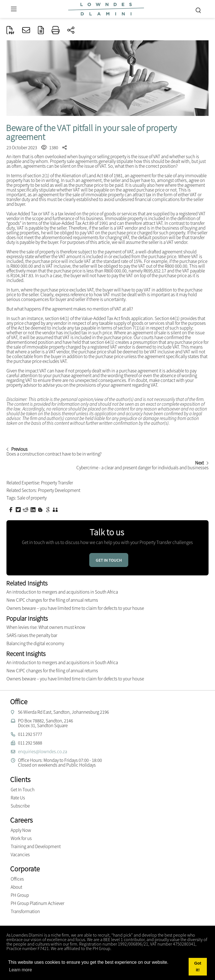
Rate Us (18, 798)
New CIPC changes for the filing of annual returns (52, 600)
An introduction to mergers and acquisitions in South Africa (62, 592)
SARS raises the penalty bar (32, 635)
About (16, 887)
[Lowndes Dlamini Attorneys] (106, 8)
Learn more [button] (20, 970)
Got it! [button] (198, 967)
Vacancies (20, 855)
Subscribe (20, 806)
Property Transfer (57, 483)
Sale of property (32, 498)
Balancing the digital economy (35, 643)
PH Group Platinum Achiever (37, 903)
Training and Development (36, 846)
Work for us (21, 838)
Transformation (25, 911)
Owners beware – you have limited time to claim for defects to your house (75, 608)
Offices (17, 879)
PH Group (20, 895)
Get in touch (109, 560)
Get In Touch (23, 790)
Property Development (59, 490)
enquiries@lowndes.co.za (43, 752)
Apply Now (21, 830)
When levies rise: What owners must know (46, 627)
